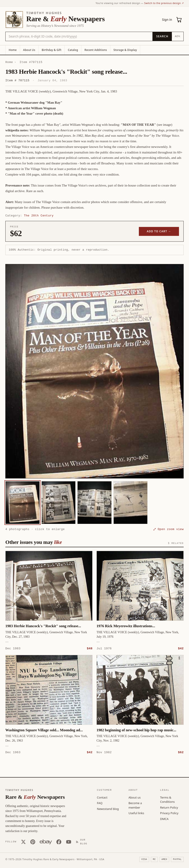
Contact (102, 797)
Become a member (135, 805)
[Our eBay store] (46, 842)
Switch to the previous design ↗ (164, 3)
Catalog (73, 50)
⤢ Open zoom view (168, 529)
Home (13, 50)
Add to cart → (159, 231)
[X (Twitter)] (23, 842)
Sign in (167, 20)
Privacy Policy (169, 813)
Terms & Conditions (167, 799)
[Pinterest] (33, 842)
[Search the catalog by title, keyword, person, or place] (79, 36)
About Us (29, 50)
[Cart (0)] (179, 20)
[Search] (162, 36)
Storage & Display (125, 50)
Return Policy (169, 807)
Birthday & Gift (51, 50)
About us (135, 797)
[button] (94, 371)
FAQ (100, 803)
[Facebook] (59, 842)
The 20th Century (39, 216)
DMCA (164, 819)
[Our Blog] (82, 842)
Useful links (136, 813)
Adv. (178, 36)
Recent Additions (96, 50)
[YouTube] (69, 842)
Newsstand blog (108, 809)
